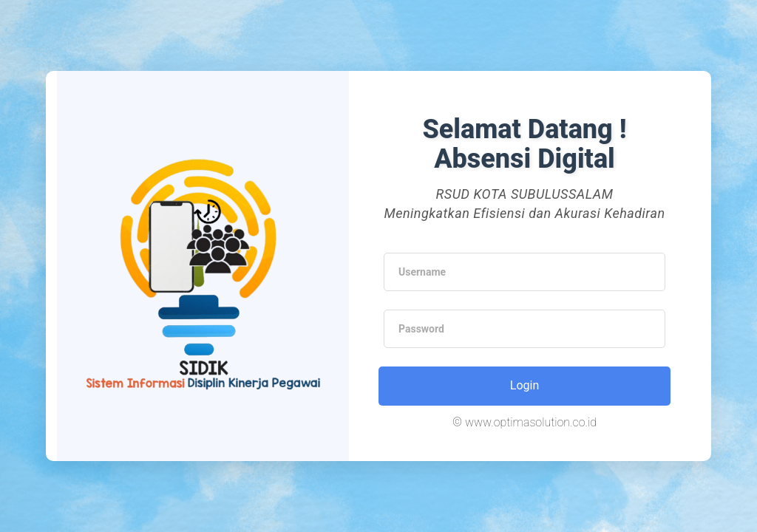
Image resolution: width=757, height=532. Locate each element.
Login (525, 385)
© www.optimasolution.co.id (525, 422)
